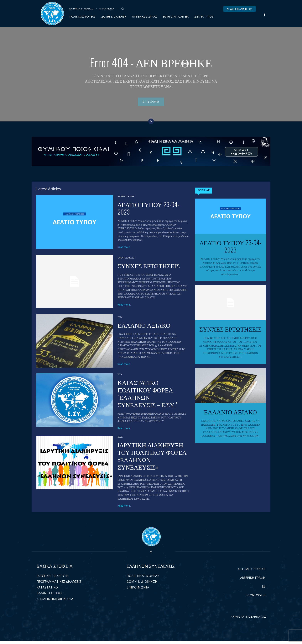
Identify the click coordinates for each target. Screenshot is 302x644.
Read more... (124, 250)
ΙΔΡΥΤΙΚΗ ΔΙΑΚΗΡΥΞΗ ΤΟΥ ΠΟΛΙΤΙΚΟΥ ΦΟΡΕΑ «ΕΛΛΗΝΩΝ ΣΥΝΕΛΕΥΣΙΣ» (152, 459)
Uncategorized (126, 261)
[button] (122, 9)
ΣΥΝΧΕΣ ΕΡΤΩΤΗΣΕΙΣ (149, 268)
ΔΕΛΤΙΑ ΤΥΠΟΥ (126, 200)
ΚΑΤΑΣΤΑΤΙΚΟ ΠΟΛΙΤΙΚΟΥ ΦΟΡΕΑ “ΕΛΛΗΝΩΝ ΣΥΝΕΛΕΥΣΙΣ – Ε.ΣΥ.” (147, 396)
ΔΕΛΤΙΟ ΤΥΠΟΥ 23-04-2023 (148, 211)
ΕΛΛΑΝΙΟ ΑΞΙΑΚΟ (144, 328)
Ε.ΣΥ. (120, 320)
